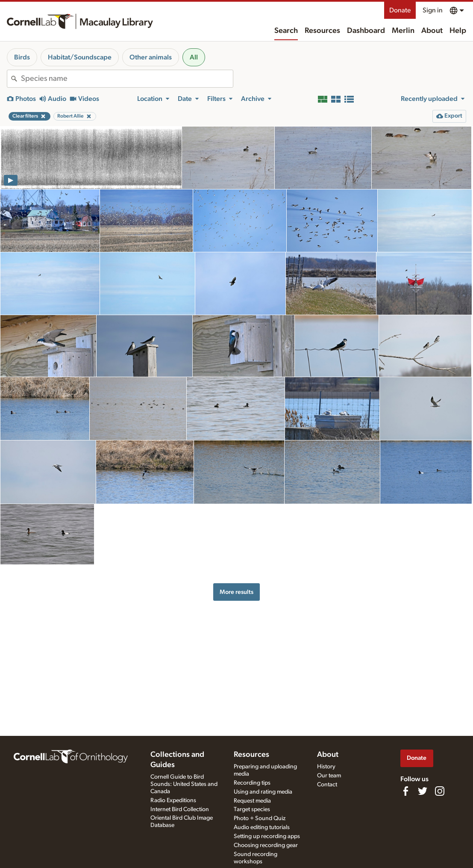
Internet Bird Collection (180, 809)
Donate (400, 10)
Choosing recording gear (266, 845)
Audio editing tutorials (262, 827)
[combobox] (127, 79)
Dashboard (366, 31)
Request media (252, 801)
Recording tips (252, 783)
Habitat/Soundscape (80, 57)
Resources (322, 31)
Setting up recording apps (267, 836)
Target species (252, 809)
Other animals (151, 57)
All (194, 57)
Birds (22, 57)
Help (458, 31)
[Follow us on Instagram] (440, 791)
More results (236, 592)
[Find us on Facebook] (405, 791)
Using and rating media (263, 792)
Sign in (433, 10)
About (432, 31)
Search (286, 31)
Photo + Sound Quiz (260, 818)
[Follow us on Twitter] (423, 791)
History (326, 767)
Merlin (403, 31)
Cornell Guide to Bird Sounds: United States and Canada (184, 784)
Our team (329, 776)
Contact (327, 785)
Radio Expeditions (173, 800)
